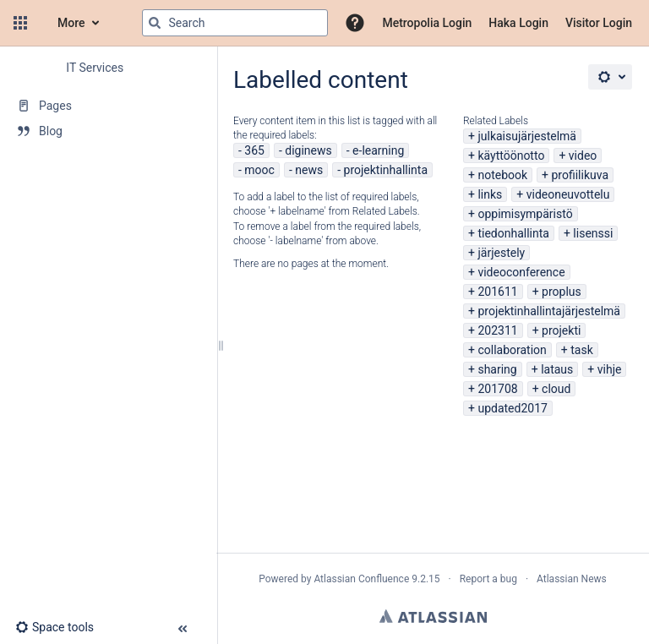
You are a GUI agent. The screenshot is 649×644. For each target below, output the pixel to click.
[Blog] (108, 131)
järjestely (501, 253)
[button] (20, 23)
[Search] (155, 23)
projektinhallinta (386, 170)
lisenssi (593, 233)
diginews (308, 150)
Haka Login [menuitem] (518, 23)
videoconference (521, 272)
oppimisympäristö (525, 214)
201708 (497, 389)
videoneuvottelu (568, 194)
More (71, 23)
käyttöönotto (511, 156)
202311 (497, 330)
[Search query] (235, 23)
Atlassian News (572, 579)
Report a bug (488, 579)
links (490, 194)
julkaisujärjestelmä (527, 136)
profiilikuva (581, 175)
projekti (561, 330)
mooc (259, 170)
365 (254, 150)
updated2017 (512, 408)
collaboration (512, 350)
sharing (497, 369)
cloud (556, 389)
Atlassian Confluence (361, 579)
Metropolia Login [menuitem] (427, 23)
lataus (557, 369)
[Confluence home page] (41, 23)
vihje (610, 369)
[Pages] (108, 106)
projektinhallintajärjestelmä (549, 311)
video (583, 156)
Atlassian (433, 616)
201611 (497, 292)
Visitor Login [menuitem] (599, 23)
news (309, 170)
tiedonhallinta (513, 233)
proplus (562, 292)
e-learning (378, 150)
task (582, 350)
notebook (502, 175)
